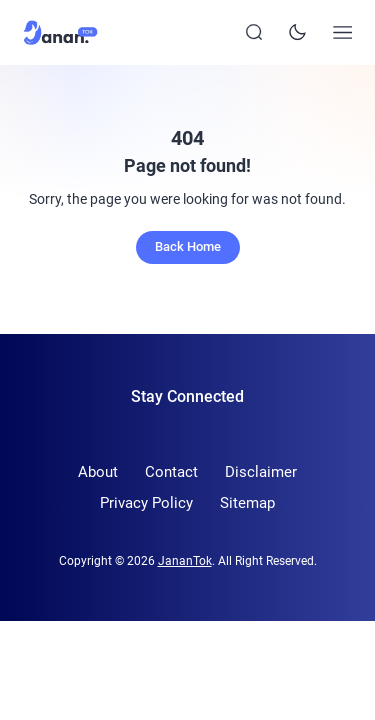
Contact (171, 472)
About (98, 472)
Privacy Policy (146, 503)
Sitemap (247, 503)
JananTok (185, 561)
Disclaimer (261, 472)
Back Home (188, 246)
